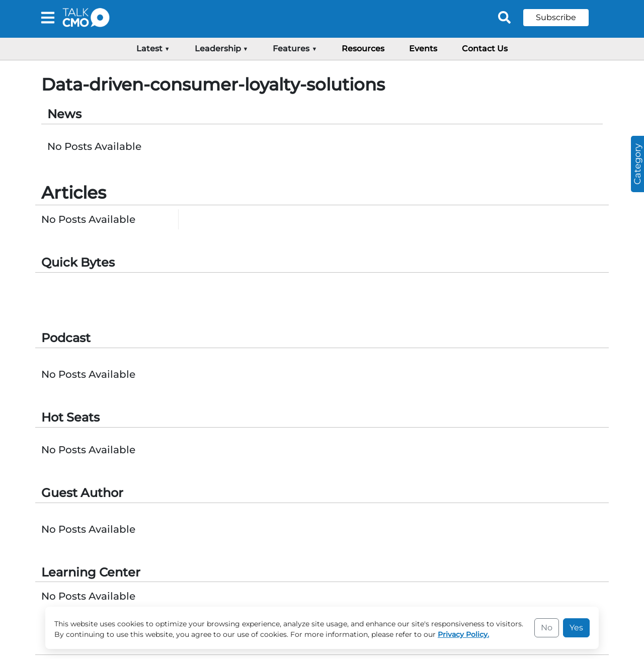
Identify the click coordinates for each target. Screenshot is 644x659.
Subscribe (556, 17)
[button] (563, 18)
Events (423, 49)
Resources (363, 49)
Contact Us (485, 49)
